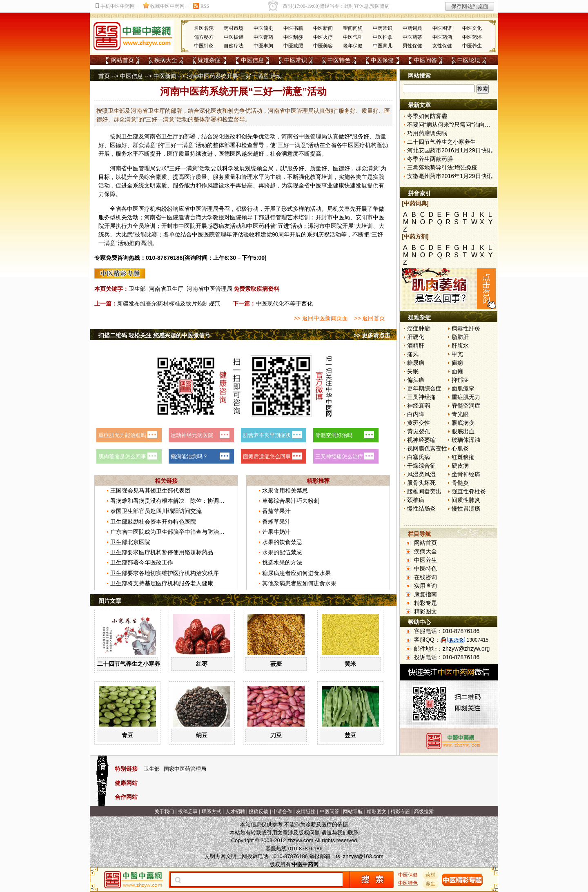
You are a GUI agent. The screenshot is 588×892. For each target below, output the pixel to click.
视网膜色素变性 (427, 448)
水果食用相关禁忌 (285, 491)
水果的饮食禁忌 (282, 542)
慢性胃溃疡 (466, 508)
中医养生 (472, 46)
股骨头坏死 (421, 483)
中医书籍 (293, 28)
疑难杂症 (209, 60)
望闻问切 (353, 28)
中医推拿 (383, 37)
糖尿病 (416, 363)
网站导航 (353, 812)
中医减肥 (293, 46)
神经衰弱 (419, 406)
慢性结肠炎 (421, 508)
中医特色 (339, 60)
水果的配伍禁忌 (282, 552)
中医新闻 (323, 28)
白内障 (416, 414)
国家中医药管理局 (185, 769)
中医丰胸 (263, 46)
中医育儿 (383, 46)
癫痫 (457, 363)
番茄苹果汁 (276, 511)
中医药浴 (472, 37)
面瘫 (457, 371)
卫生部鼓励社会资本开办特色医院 (153, 522)
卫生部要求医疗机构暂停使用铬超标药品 (162, 552)
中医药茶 (412, 37)
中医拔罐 (234, 37)
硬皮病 (460, 466)
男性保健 (412, 46)
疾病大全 (166, 60)
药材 (431, 875)
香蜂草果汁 (276, 522)
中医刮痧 (293, 37)
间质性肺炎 (466, 500)
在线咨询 (425, 577)
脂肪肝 (460, 337)
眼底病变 (463, 423)
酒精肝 (416, 346)
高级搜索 (424, 812)
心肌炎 (460, 448)
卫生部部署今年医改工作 (142, 562)
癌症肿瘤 (419, 328)
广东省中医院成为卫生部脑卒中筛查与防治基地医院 (176, 532)
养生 (431, 884)
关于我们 (164, 812)
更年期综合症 (424, 388)
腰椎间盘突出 (424, 491)
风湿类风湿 (421, 474)
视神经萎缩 (421, 440)
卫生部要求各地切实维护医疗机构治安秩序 (165, 573)
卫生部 (137, 289)
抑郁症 (460, 380)
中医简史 (263, 28)
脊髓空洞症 (466, 406)
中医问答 (425, 60)
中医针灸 (204, 46)
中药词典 (412, 28)
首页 (104, 76)
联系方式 (212, 812)
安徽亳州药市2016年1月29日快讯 (450, 176)
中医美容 (323, 46)
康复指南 (425, 594)
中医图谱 (442, 28)
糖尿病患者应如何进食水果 (296, 573)
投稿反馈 (258, 812)
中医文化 (472, 28)
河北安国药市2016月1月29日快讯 (450, 150)
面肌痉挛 (463, 388)
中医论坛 (469, 60)
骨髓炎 (460, 483)
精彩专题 (425, 603)
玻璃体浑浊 (466, 440)
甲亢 (457, 354)
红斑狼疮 (463, 457)
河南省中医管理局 (209, 289)
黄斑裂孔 (419, 431)
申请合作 (282, 812)
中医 (304, 136)
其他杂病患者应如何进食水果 (299, 583)
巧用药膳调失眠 (427, 133)
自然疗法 (234, 46)
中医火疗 (323, 37)
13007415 (478, 640)
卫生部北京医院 (130, 542)
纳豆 (202, 735)
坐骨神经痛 (466, 474)
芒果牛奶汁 (276, 532)
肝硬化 (416, 337)
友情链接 (306, 812)
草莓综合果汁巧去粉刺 (291, 501)
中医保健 (382, 60)
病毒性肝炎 (466, 328)
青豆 (127, 735)
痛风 (413, 354)
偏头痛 (416, 380)
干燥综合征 (421, 466)
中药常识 (383, 28)
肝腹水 (460, 346)
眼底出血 (463, 431)
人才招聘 (235, 812)
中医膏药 (263, 37)
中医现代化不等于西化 (284, 303)
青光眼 (460, 414)
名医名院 (204, 28)
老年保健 (353, 46)
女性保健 (442, 46)
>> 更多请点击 (372, 335)
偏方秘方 (204, 37)
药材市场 (234, 28)
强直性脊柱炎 (469, 491)
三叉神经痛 (421, 397)
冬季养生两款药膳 (430, 159)
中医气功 (353, 37)
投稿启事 (188, 812)
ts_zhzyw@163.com (360, 856)
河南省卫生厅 (166, 289)
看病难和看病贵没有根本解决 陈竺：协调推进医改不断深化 (187, 501)
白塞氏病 (419, 457)
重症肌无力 (466, 397)
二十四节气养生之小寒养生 (131, 664)
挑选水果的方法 (282, 562)
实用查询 (425, 586)
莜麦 (276, 664)
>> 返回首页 (370, 318)
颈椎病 (416, 500)
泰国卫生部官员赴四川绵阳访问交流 (156, 511)
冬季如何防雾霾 (427, 116)
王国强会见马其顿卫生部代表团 (150, 491)
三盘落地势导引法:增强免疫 (442, 167)
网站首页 (122, 60)
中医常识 (296, 60)
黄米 (350, 664)
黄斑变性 (419, 423)
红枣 (202, 664)
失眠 (413, 371)
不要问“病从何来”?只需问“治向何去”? (454, 125)
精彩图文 (425, 611)
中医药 (256, 226)
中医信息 (252, 60)
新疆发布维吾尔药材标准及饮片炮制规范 (169, 303)
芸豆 (350, 735)
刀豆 (276, 735)
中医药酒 (442, 37)
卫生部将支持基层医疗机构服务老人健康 (162, 583)
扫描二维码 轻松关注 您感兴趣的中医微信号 (154, 335)
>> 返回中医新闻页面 (321, 318)
